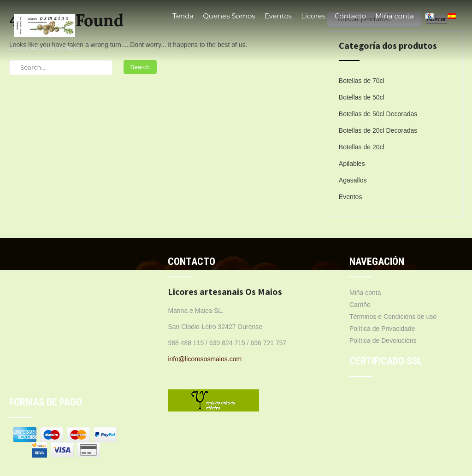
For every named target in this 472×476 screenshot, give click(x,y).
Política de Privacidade (382, 329)
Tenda (183, 16)
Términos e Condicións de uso (393, 317)
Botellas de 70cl (362, 81)
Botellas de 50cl (362, 97)
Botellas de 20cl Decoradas (378, 130)
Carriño (360, 305)
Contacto (350, 16)
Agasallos (353, 180)
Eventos (278, 16)
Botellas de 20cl (362, 147)
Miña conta (395, 16)
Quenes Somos (229, 16)
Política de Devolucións (383, 341)
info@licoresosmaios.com (205, 359)
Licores (313, 16)
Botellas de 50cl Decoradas (378, 114)
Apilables (352, 164)
